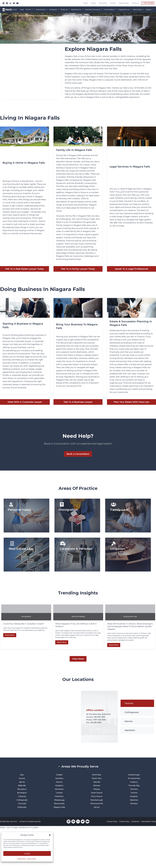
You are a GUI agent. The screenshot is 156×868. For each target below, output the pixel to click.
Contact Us (135, 3)
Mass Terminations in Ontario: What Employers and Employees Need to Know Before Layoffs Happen (130, 626)
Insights (93, 3)
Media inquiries (124, 3)
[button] (50, 835)
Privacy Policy (32, 859)
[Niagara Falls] (31, 72)
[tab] (137, 703)
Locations (113, 3)
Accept (27, 853)
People (86, 3)
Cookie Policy (21, 859)
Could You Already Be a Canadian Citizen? (24, 624)
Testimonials (103, 3)
